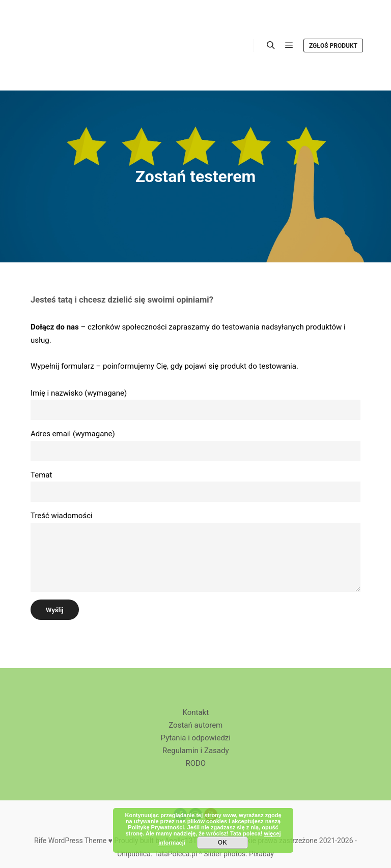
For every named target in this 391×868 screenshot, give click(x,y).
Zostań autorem (195, 725)
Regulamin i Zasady (195, 751)
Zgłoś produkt (333, 46)
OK (222, 843)
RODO (195, 763)
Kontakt (195, 712)
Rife (40, 841)
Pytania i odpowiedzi (196, 738)
